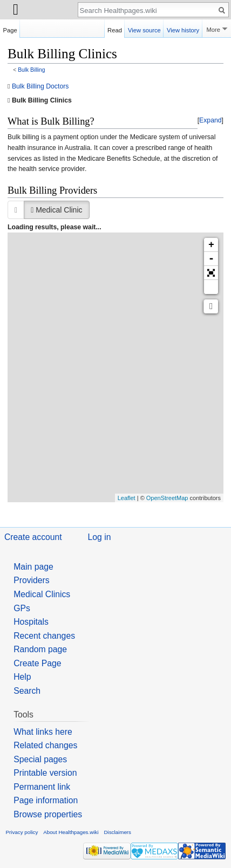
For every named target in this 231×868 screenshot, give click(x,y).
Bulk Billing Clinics (42, 100)
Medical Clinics (42, 594)
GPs (22, 608)
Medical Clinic (56, 210)
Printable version (45, 773)
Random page (40, 649)
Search (27, 691)
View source (144, 29)
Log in (100, 537)
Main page (33, 567)
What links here (43, 732)
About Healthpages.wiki (71, 832)
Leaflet (127, 498)
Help (22, 677)
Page (10, 29)
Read (115, 29)
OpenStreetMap (167, 498)
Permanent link (42, 787)
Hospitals (31, 622)
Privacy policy (22, 832)
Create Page (37, 663)
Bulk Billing (31, 70)
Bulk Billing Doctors (40, 86)
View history (183, 29)
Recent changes (44, 636)
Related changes (45, 745)
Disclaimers (117, 832)
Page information (46, 800)
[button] (210, 121)
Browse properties (48, 814)
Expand (210, 120)
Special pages (40, 759)
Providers (32, 580)
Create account (33, 537)
